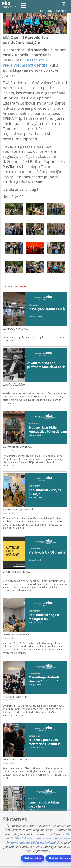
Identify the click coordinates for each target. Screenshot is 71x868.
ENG (49, 11)
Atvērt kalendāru (17, 286)
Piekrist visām (33, 858)
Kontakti (61, 11)
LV (42, 11)
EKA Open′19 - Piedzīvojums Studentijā (25, 63)
